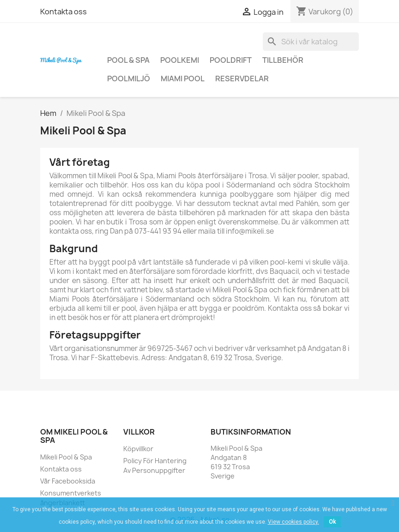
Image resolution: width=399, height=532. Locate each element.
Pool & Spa (128, 60)
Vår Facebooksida (68, 481)
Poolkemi (180, 60)
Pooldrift (231, 60)
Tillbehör (283, 60)
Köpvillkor (138, 449)
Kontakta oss (63, 12)
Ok (332, 522)
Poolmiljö (129, 79)
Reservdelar (242, 79)
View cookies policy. (293, 522)
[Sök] (311, 42)
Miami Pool (183, 79)
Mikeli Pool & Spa (66, 457)
